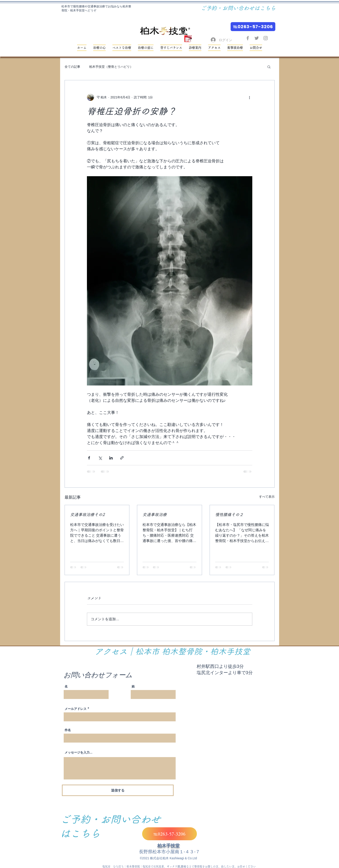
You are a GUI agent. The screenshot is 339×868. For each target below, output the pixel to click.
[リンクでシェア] (122, 458)
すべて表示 (267, 497)
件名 (68, 730)
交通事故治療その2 (87, 514)
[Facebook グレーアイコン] (248, 38)
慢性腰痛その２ (229, 514)
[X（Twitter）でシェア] (100, 458)
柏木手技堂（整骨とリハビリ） (111, 67)
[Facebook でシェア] (89, 458)
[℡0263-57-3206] (253, 27)
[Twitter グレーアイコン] (257, 38)
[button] (171, 48)
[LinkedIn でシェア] (111, 458)
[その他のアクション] (250, 97)
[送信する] (118, 790)
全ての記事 (72, 67)
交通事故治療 (155, 514)
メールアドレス (76, 709)
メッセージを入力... (78, 752)
